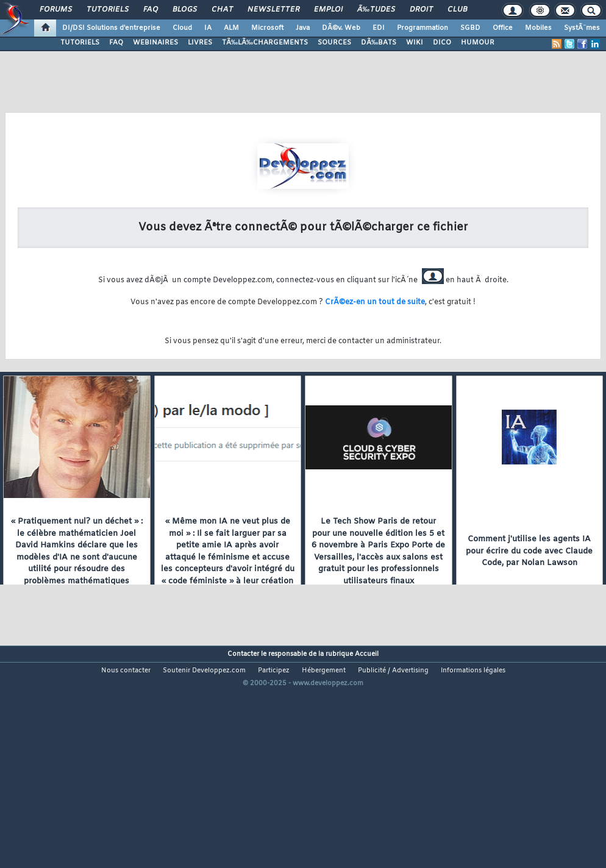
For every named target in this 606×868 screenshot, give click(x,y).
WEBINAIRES (155, 43)
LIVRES (200, 43)
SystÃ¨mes (582, 28)
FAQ (151, 10)
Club (457, 10)
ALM (231, 28)
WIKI (415, 43)
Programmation (422, 28)
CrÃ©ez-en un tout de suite (375, 302)
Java (303, 28)
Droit (421, 10)
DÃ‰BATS (379, 43)
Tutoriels (108, 10)
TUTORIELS (80, 43)
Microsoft (267, 28)
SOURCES (334, 43)
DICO (442, 43)
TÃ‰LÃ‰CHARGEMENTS (265, 43)
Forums (56, 10)
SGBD (470, 28)
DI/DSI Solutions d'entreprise (111, 28)
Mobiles (538, 28)
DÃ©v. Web (341, 28)
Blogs (185, 10)
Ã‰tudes (376, 10)
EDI (379, 28)
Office (503, 28)
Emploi (328, 10)
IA (208, 28)
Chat (222, 10)
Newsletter (273, 10)
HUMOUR (478, 43)
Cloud (182, 28)
